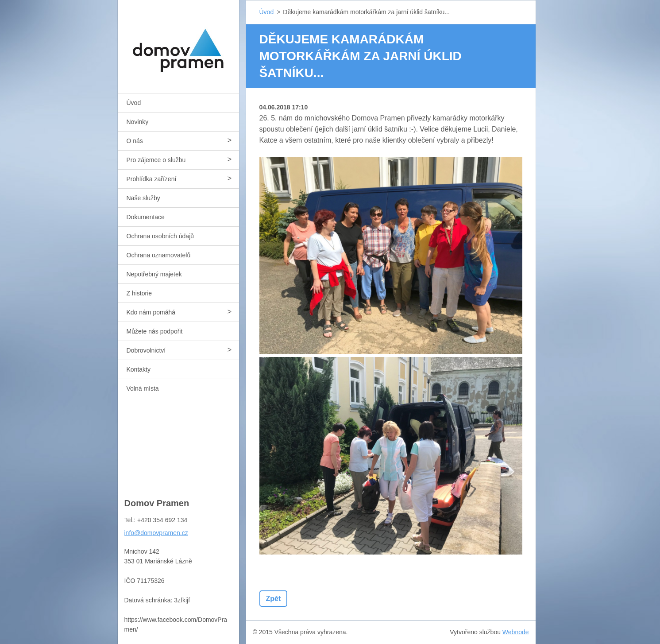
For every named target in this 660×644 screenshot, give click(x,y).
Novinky (138, 122)
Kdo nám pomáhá (151, 312)
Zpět (274, 599)
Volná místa (143, 388)
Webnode (516, 632)
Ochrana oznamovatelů (159, 255)
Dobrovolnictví (146, 350)
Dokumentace (146, 217)
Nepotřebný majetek (154, 274)
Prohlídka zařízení (152, 179)
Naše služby (143, 198)
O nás (135, 141)
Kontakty (139, 369)
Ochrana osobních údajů (160, 236)
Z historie (139, 293)
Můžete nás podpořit (155, 331)
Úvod (134, 103)
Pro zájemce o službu (156, 160)
